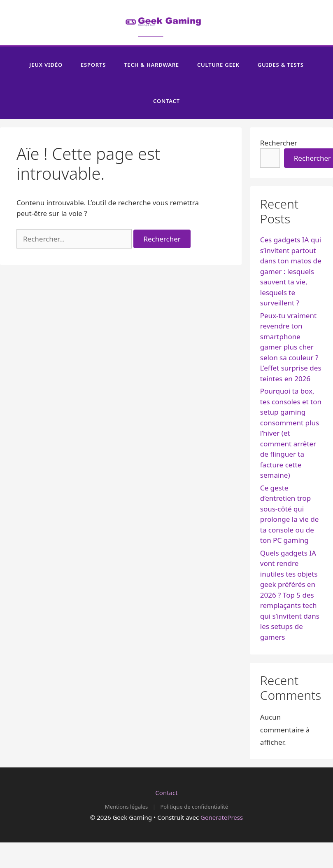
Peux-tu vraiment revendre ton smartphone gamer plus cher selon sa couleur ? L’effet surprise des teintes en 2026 (291, 347)
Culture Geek (218, 65)
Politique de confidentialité (194, 807)
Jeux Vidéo (46, 65)
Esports (93, 65)
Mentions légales (126, 807)
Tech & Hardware (151, 65)
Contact (166, 101)
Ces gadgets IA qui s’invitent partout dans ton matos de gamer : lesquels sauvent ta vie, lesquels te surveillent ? (291, 271)
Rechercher (279, 143)
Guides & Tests (281, 65)
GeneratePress (222, 817)
